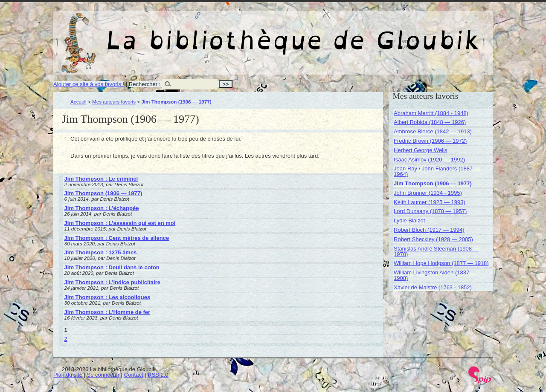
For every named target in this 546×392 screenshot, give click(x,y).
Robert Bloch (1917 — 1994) (429, 230)
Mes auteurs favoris (114, 102)
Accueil (78, 102)
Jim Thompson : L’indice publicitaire (112, 282)
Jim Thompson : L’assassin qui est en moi (120, 223)
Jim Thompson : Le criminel (101, 179)
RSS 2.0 (158, 375)
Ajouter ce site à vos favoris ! (89, 84)
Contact (134, 375)
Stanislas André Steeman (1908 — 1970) (436, 251)
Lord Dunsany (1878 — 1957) (430, 211)
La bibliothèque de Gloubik (363, 33)
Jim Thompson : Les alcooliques (107, 297)
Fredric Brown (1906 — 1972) (430, 141)
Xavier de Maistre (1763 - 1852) (433, 287)
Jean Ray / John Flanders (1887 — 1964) (437, 171)
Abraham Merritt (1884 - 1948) (431, 113)
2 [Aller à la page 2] (66, 339)
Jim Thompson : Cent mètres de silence (117, 238)
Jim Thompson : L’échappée (102, 208)
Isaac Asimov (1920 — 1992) (429, 160)
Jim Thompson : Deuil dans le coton (112, 267)
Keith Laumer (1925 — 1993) (430, 202)
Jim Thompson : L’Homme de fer (107, 312)
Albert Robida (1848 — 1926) (430, 122)
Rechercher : (145, 84)
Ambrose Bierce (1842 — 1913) (433, 131)
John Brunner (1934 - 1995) (428, 193)
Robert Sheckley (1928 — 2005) (433, 239)
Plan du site (68, 375)
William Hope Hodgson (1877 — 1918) (441, 263)
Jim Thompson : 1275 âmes (101, 252)
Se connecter (103, 375)
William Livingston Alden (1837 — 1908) (435, 275)
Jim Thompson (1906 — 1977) (103, 193)
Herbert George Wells (420, 150)
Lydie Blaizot (409, 220)
